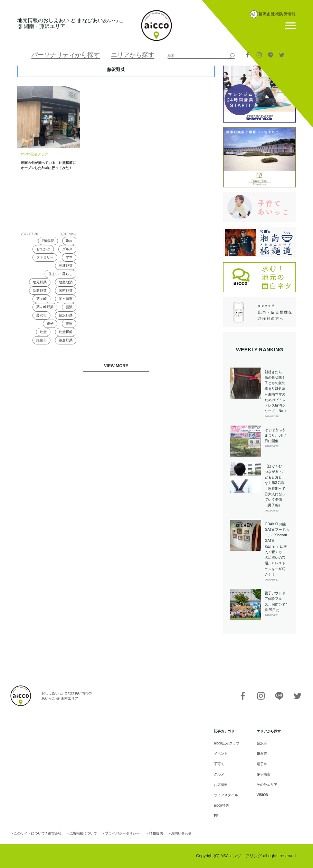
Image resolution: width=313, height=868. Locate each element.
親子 (50, 324)
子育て (219, 764)
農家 (69, 324)
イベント (221, 754)
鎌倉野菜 (66, 340)
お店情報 (221, 785)
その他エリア (267, 785)
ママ (69, 257)
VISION (263, 795)
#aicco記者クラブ (34, 154)
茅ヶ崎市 (66, 299)
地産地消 (66, 282)
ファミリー (45, 257)
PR (216, 816)
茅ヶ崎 (41, 299)
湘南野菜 (66, 290)
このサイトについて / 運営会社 (38, 833)
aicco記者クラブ (226, 743)
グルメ (67, 249)
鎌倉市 (41, 340)
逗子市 (262, 764)
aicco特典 (221, 805)
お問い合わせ (181, 833)
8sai (69, 241)
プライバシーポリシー (122, 833)
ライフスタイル (226, 795)
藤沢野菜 (66, 315)
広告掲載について (83, 833)
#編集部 (48, 241)
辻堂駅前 (66, 332)
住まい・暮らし (60, 274)
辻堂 (43, 332)
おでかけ (43, 249)
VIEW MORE (116, 366)
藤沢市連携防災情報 (277, 14)
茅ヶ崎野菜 (45, 307)
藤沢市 (41, 315)
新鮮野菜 (40, 290)
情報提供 (156, 833)
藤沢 (69, 307)
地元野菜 (40, 282)
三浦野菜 (66, 266)
